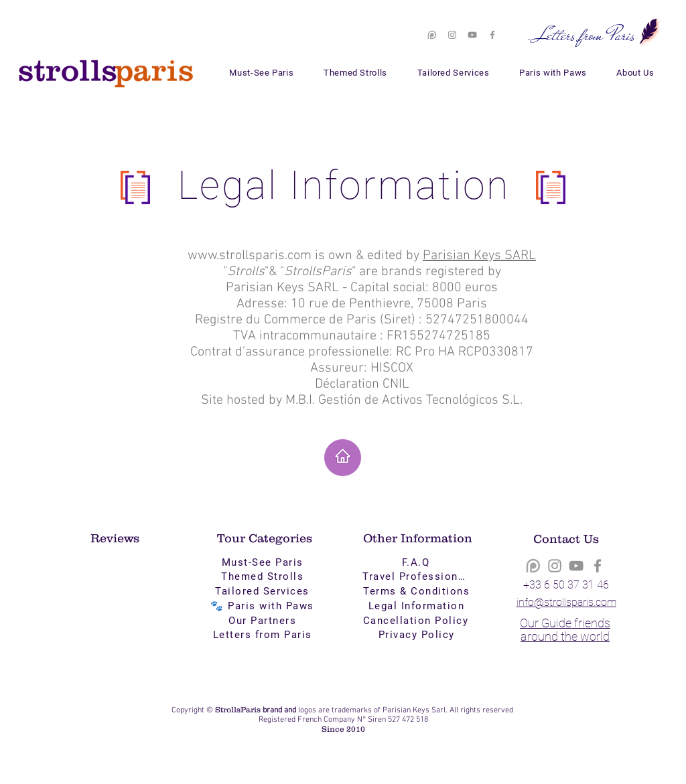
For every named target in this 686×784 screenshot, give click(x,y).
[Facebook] (492, 35)
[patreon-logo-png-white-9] (432, 35)
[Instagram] (452, 35)
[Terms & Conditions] (418, 591)
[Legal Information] (418, 606)
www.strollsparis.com (250, 256)
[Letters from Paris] (264, 635)
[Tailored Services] (264, 591)
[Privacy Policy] (418, 635)
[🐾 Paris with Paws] (264, 606)
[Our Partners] (264, 621)
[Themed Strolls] (264, 576)
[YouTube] (472, 35)
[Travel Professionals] (418, 576)
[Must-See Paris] (264, 562)
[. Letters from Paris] (581, 35)
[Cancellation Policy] (417, 621)
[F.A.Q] (417, 562)
